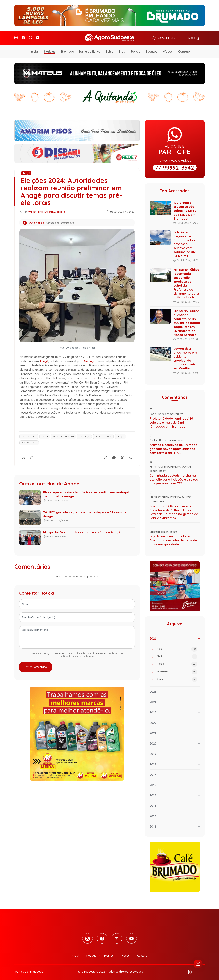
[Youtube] (38, 37)
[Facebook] (23, 37)
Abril (177, 656)
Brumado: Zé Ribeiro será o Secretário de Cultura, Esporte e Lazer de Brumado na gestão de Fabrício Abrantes (174, 511)
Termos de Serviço (113, 652)
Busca (193, 37)
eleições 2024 (29, 441)
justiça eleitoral (103, 435)
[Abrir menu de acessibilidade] (198, 964)
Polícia (136, 50)
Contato (184, 50)
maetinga (84, 435)
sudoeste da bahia (63, 435)
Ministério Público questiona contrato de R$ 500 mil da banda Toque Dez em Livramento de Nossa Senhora (187, 322)
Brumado (68, 50)
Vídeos (168, 50)
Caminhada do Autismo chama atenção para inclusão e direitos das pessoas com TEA (174, 478)
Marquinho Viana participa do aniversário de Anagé (82, 531)
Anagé (26, 172)
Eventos (152, 50)
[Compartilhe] (130, 456)
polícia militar (29, 435)
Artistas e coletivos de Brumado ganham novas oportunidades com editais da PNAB (174, 447)
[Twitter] (31, 37)
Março (177, 663)
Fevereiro (177, 671)
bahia (45, 435)
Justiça (93, 377)
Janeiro (177, 678)
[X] (122, 456)
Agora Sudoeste (55, 210)
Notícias (50, 50)
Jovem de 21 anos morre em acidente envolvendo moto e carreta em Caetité (185, 357)
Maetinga (89, 360)
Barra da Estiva (90, 50)
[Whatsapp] (106, 456)
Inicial (35, 50)
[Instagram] (16, 37)
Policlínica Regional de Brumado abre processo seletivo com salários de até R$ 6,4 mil (185, 243)
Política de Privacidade (86, 652)
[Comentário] (24, 456)
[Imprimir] (32, 456)
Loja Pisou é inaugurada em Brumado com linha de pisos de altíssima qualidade (173, 539)
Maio (177, 648)
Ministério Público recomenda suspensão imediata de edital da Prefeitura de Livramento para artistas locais (186, 282)
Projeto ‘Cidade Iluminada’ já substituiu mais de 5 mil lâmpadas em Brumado (171, 421)
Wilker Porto (36, 210)
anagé (120, 435)
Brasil (122, 50)
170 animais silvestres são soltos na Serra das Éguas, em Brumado (185, 209)
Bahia (109, 50)
